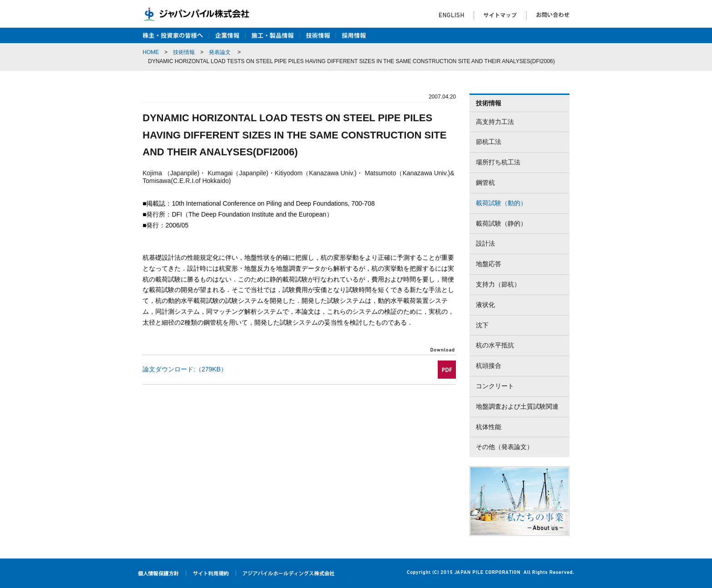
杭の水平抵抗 (495, 345)
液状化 (485, 305)
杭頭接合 (489, 366)
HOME (151, 52)
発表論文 (220, 52)
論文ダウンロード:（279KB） (185, 369)
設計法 (485, 243)
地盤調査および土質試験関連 (517, 406)
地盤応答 (489, 264)
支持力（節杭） (498, 284)
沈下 (482, 325)
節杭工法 (489, 142)
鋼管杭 (485, 183)
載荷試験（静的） (501, 223)
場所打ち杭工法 (498, 162)
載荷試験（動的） (501, 203)
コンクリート (495, 386)
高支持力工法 (495, 122)
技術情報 (184, 52)
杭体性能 (489, 427)
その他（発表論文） (504, 447)
